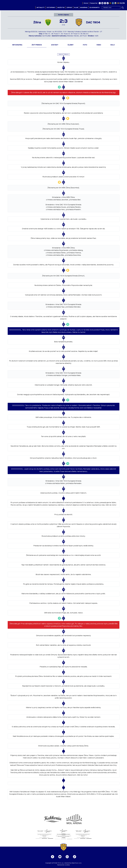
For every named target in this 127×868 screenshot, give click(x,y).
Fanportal (94, 3)
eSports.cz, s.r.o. (77, 863)
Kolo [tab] (113, 45)
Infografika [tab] (17, 45)
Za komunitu (94, 7)
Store (86, 3)
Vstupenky (51, 7)
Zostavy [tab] (55, 45)
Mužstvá (61, 7)
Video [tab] (99, 45)
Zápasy (69, 7)
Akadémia (84, 7)
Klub (76, 7)
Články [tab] (71, 45)
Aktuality (41, 7)
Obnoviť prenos (63, 54)
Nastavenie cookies (63, 865)
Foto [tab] (85, 45)
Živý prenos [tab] (37, 45)
